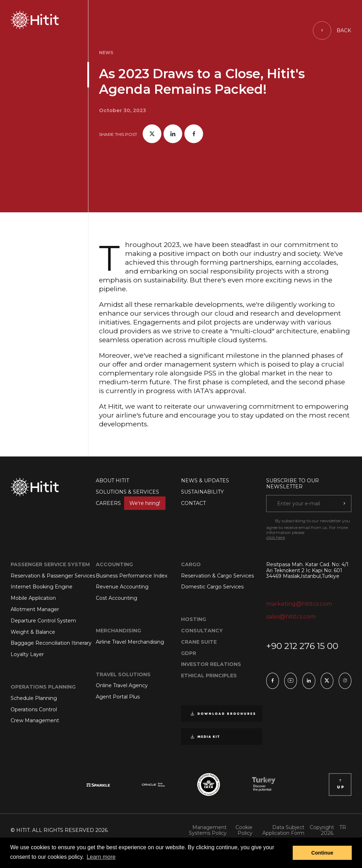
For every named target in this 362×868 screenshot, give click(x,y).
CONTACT (193, 503)
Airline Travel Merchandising (130, 642)
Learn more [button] (101, 857)
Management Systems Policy (208, 830)
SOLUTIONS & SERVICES (127, 492)
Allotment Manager (35, 609)
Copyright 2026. (322, 830)
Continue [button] (322, 853)
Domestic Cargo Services (212, 587)
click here (276, 537)
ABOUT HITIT (112, 481)
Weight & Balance (33, 632)
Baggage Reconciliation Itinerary (51, 643)
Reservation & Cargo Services (217, 576)
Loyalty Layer (27, 654)
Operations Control (34, 709)
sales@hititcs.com (291, 617)
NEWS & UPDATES (205, 481)
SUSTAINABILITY (202, 492)
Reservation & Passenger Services (53, 576)
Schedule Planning (34, 698)
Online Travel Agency (122, 685)
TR (343, 827)
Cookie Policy (244, 830)
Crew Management (35, 720)
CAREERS (131, 503)
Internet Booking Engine (42, 587)
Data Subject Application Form (283, 830)
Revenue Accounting (122, 587)
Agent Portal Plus (118, 697)
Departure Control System (43, 621)
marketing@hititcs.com (299, 604)
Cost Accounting (116, 598)
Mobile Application (33, 598)
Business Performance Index (132, 576)
